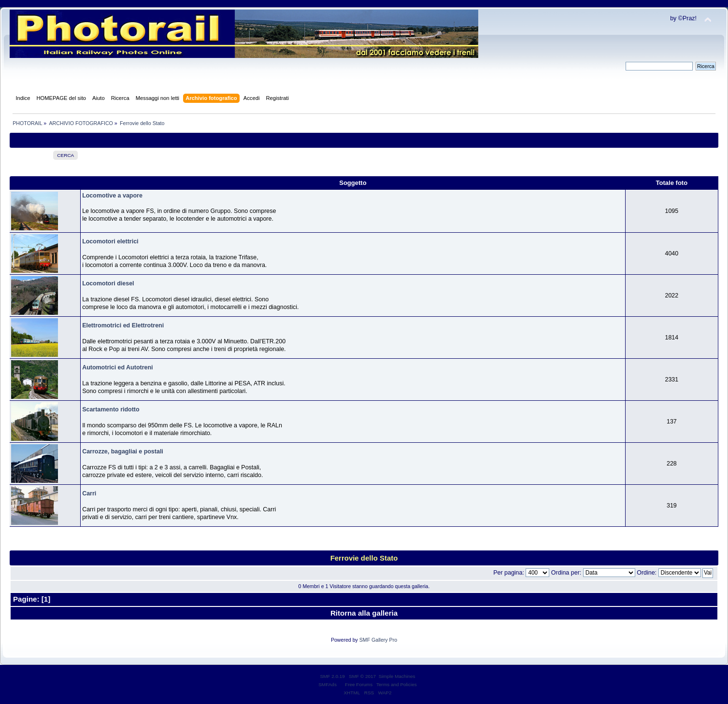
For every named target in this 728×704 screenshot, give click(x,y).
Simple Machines (397, 676)
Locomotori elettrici (110, 241)
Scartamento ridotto (111, 409)
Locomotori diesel (108, 283)
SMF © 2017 (362, 676)
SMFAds (328, 684)
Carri (89, 493)
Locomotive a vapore (112, 196)
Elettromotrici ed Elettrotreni (123, 325)
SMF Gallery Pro (378, 640)
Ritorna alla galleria (364, 613)
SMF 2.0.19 (332, 676)
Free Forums (359, 684)
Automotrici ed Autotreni (117, 367)
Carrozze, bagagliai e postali (123, 451)
